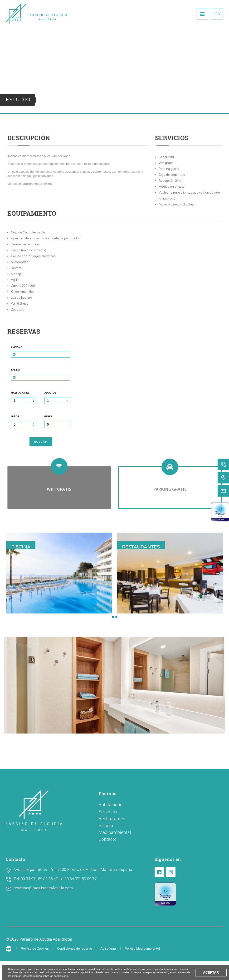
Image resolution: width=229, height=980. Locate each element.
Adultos (50, 393)
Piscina (106, 844)
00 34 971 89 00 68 (37, 898)
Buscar (41, 442)
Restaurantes (112, 837)
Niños (15, 417)
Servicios (108, 831)
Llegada (17, 347)
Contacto (108, 858)
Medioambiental (115, 851)
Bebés (48, 417)
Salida (15, 370)
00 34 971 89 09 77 (80, 898)
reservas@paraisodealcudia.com (43, 907)
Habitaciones (20, 393)
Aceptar (211, 972)
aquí (66, 976)
